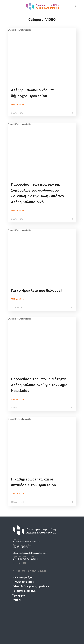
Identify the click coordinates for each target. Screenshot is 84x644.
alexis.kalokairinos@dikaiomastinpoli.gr (30, 553)
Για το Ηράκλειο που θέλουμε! (36, 290)
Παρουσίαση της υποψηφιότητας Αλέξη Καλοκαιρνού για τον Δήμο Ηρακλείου (39, 385)
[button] (75, 6)
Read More (16, 105)
